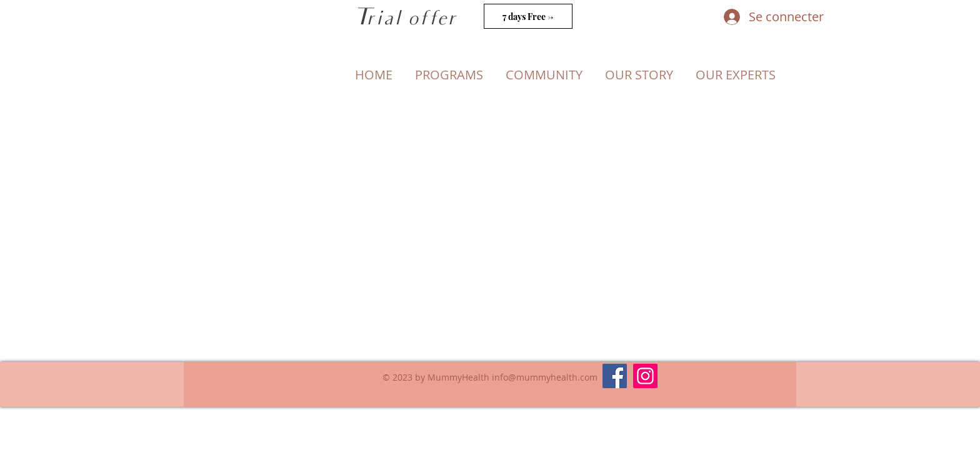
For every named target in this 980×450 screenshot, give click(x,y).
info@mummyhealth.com (545, 377)
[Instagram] (645, 376)
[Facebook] (615, 376)
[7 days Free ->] (528, 16)
